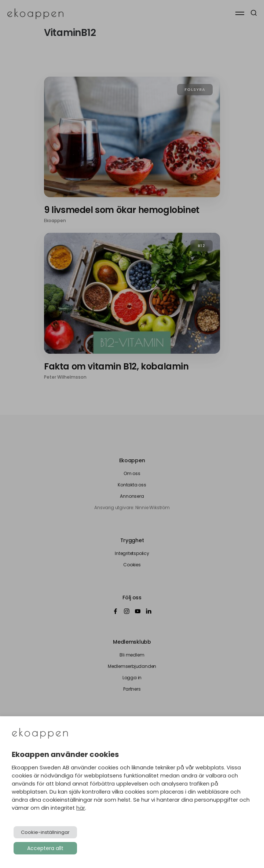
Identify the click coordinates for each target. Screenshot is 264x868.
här (81, 808)
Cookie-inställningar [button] (45, 832)
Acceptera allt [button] (45, 848)
